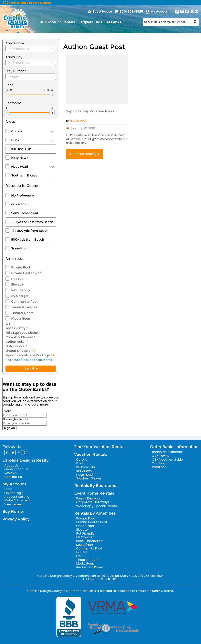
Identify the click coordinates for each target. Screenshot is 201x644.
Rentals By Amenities (95, 513)
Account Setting (17, 497)
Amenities (14, 259)
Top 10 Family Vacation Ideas (90, 111)
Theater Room (22, 313)
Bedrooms (13, 103)
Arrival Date (15, 43)
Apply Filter (31, 368)
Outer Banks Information (174, 447)
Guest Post (79, 121)
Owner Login (14, 493)
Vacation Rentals (91, 454)
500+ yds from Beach (28, 240)
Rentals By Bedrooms (95, 486)
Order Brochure (16, 469)
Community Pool (24, 302)
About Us (11, 465)
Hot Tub (17, 279)
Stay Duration (16, 71)
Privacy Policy (16, 519)
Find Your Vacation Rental (99, 447)
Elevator (18, 284)
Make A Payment (17, 500)
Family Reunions (88, 498)
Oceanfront (20, 204)
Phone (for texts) (15, 419)
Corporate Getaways (93, 502)
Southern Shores (24, 175)
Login (8, 489)
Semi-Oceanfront (25, 213)
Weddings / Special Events (96, 506)
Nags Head (20, 167)
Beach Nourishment (167, 452)
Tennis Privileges (24, 307)
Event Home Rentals (94, 493)
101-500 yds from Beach (30, 231)
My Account (160, 11)
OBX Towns (161, 456)
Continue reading (85, 154)
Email (7, 411)
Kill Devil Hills (21, 149)
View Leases (14, 504)
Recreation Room (90, 567)
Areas (11, 121)
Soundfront (20, 248)
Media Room (21, 319)
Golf (79, 556)
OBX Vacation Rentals (57, 22)
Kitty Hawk (20, 158)
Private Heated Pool (27, 273)
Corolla (17, 131)
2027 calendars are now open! (27, 3)
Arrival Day (14, 57)
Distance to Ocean (22, 186)
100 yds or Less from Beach (32, 222)
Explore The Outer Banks (101, 22)
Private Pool (21, 267)
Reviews (11, 473)
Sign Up (10, 428)
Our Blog (159, 463)
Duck (15, 140)
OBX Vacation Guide (167, 460)
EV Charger (20, 296)
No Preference (22, 195)
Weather (159, 467)
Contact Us (13, 477)
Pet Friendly (21, 290)
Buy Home (13, 511)
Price (9, 85)
